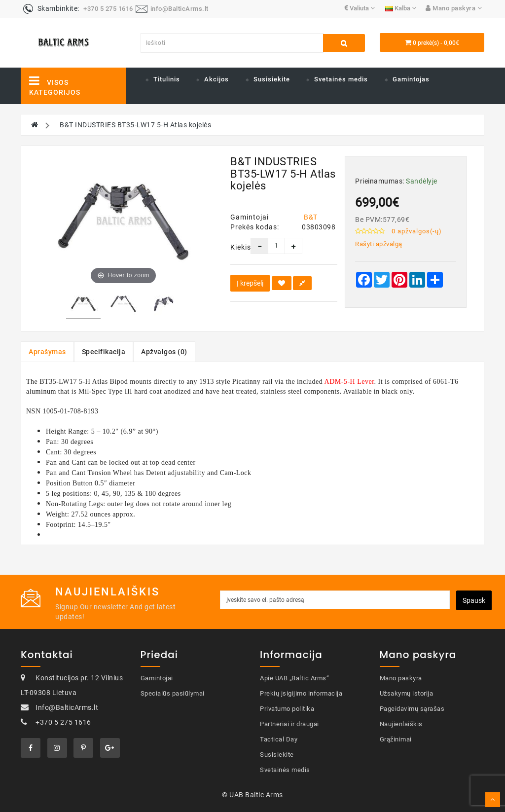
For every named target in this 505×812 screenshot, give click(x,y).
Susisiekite (272, 79)
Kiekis (233, 247)
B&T (311, 217)
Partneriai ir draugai (289, 724)
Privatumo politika (287, 709)
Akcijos (216, 79)
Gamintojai (157, 678)
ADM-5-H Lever (349, 382)
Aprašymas (47, 352)
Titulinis (167, 79)
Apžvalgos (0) (164, 352)
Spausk (474, 600)
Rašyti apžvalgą (379, 244)
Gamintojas (411, 79)
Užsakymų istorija (407, 693)
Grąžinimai (396, 739)
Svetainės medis (341, 79)
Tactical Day (279, 739)
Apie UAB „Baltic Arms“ (294, 678)
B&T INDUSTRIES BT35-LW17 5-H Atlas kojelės (135, 125)
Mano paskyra (401, 678)
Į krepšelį (250, 283)
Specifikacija (104, 352)
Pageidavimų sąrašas (412, 709)
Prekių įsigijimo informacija (301, 693)
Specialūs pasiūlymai (173, 693)
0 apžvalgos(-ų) (417, 231)
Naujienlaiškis (401, 724)
